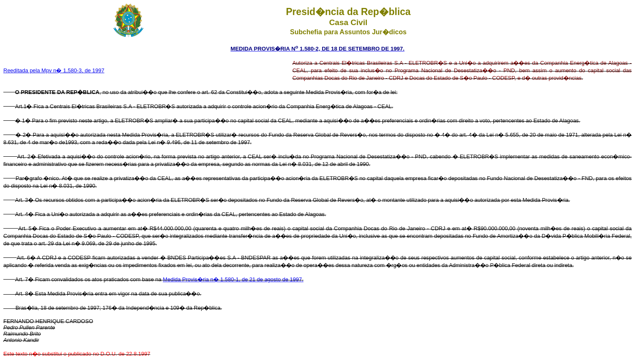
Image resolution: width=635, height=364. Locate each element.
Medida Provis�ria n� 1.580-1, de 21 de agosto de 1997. (233, 279)
